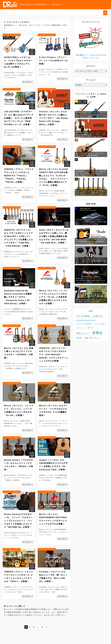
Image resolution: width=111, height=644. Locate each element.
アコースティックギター (12, 35)
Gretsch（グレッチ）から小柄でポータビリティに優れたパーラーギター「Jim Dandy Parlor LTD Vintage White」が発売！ (53, 118)
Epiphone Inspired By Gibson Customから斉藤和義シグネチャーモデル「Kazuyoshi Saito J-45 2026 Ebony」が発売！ (18, 297)
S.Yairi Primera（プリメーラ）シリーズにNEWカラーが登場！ (53, 61)
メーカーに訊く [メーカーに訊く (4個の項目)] (100, 324)
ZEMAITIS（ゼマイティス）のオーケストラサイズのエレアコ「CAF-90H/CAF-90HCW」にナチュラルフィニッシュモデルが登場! (54, 355)
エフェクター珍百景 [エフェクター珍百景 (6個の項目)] (84, 324)
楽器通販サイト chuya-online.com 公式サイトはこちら (91, 42)
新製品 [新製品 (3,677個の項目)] (98, 333)
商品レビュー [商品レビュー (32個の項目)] (83, 333)
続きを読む (28, 82)
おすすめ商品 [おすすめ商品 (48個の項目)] (83, 316)
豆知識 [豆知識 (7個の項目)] (79, 338)
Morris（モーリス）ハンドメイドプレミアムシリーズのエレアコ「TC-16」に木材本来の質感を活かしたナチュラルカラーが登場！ (53, 297)
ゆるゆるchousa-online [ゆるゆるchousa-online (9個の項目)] (86, 320)
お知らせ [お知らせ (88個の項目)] (98, 316)
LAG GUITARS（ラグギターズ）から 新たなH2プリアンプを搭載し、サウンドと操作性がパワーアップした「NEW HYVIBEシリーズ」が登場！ (19, 118)
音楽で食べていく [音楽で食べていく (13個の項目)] (92, 338)
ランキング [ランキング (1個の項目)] (80, 328)
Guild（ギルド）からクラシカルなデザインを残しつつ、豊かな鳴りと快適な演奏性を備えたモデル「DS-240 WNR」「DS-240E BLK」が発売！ (54, 236)
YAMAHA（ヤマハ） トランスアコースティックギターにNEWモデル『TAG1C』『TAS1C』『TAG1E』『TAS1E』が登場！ (19, 176)
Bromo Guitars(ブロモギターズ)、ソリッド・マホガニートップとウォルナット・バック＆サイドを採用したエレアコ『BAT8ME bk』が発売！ (18, 521)
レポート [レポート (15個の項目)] (90, 328)
